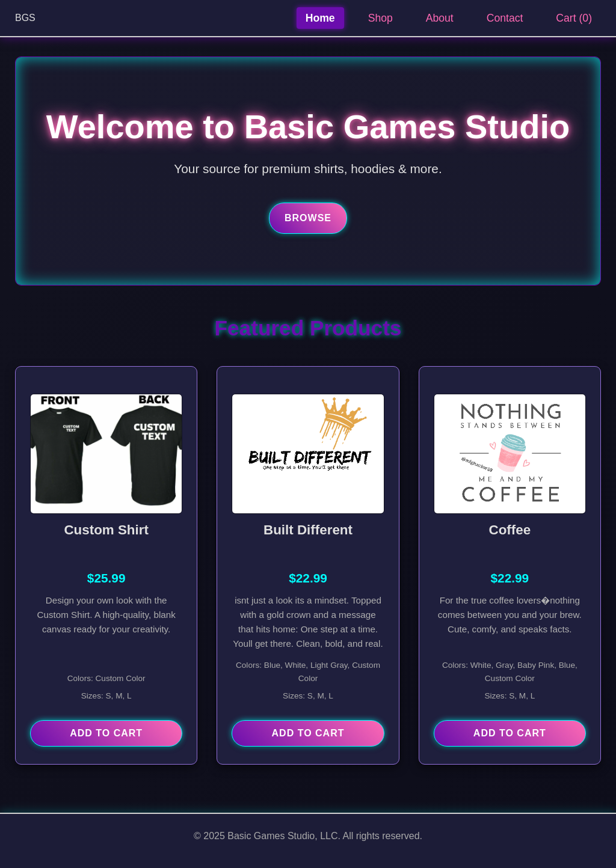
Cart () (574, 18)
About (440, 18)
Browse (308, 218)
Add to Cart (106, 733)
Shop (380, 18)
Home (320, 18)
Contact (505, 18)
